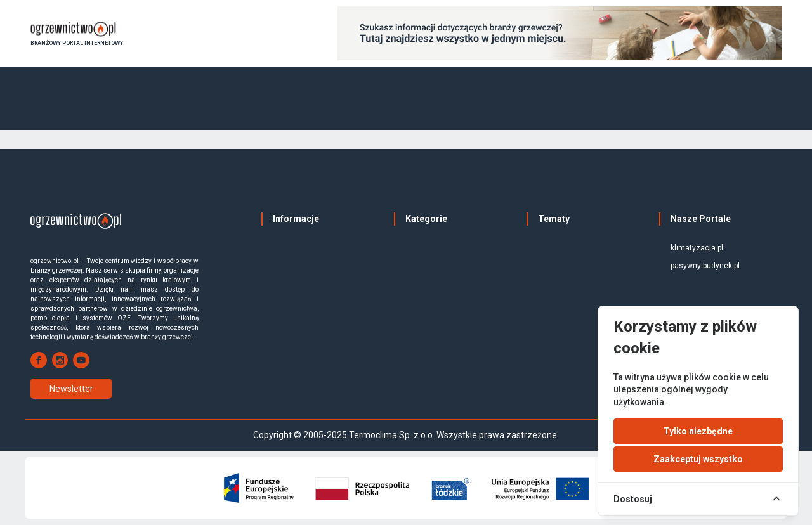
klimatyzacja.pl (697, 248)
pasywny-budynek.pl (705, 266)
